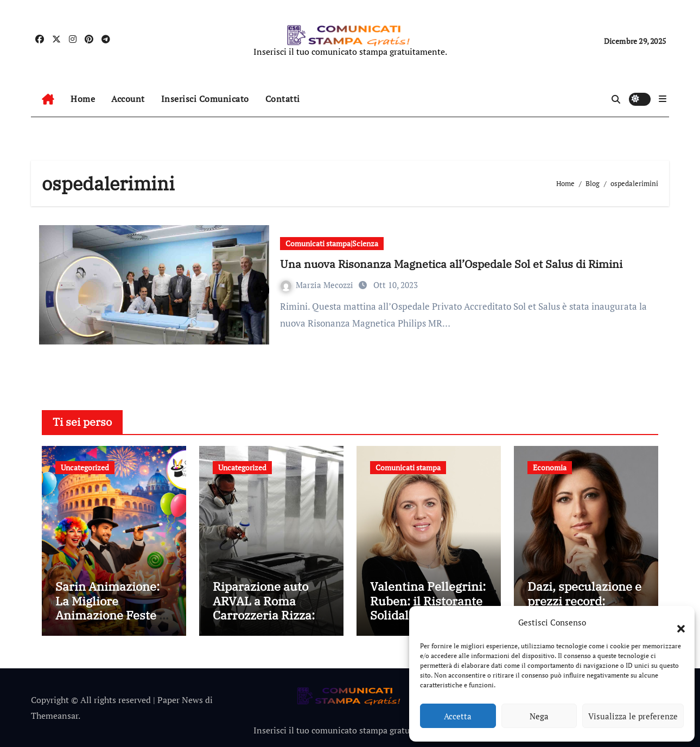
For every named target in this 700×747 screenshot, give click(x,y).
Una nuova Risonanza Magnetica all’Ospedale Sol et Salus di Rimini (451, 264)
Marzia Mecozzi (318, 285)
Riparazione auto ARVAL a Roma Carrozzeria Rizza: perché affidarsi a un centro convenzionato (271, 622)
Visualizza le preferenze (633, 716)
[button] (676, 622)
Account (128, 99)
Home (83, 99)
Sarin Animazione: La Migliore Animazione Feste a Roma (110, 608)
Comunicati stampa (408, 467)
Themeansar (55, 716)
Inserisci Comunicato (205, 99)
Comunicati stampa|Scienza (332, 243)
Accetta (458, 716)
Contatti (283, 99)
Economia (550, 467)
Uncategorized (85, 467)
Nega (539, 716)
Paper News (180, 700)
